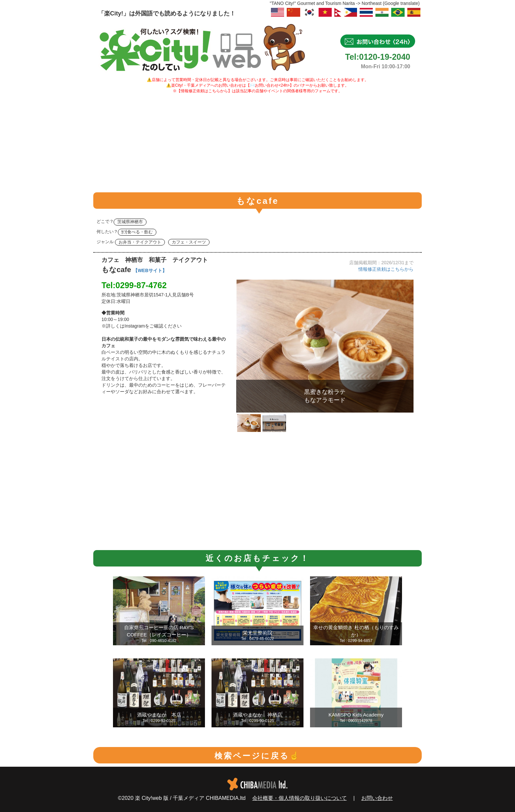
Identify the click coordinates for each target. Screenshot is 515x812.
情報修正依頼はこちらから (386, 269)
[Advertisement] (257, 143)
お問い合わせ (377, 798)
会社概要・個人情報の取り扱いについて (300, 798)
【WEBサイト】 (150, 270)
